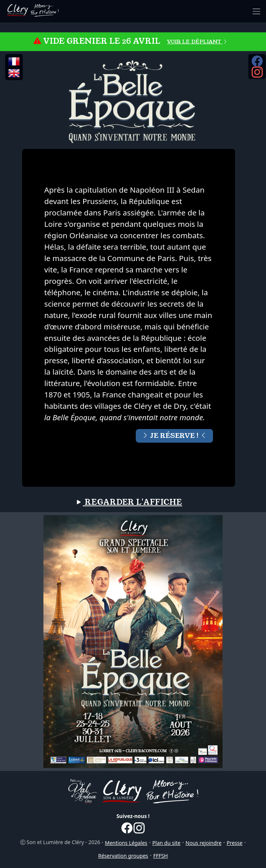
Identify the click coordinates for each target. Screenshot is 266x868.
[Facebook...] (257, 64)
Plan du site (166, 843)
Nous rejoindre (203, 843)
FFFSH (160, 856)
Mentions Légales (126, 843)
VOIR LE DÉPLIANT (197, 42)
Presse (235, 843)
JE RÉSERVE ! (174, 436)
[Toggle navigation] (256, 11)
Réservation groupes (123, 856)
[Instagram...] (257, 75)
